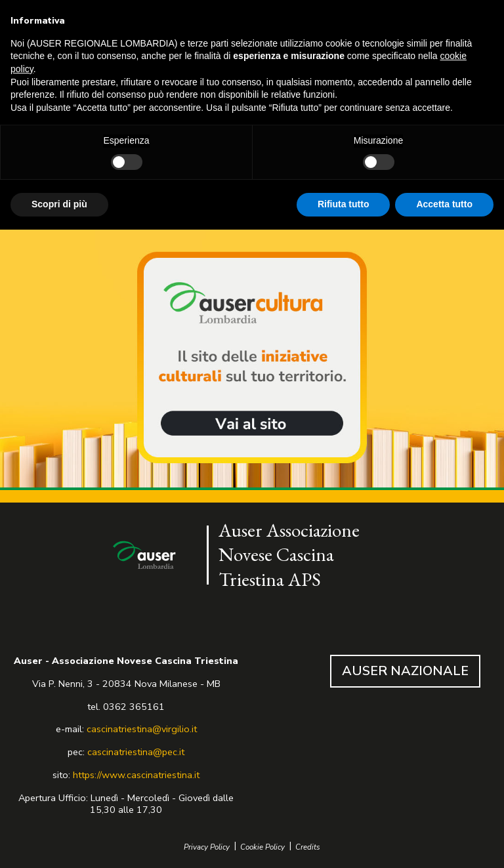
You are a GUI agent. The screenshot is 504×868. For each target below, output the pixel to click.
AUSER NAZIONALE (405, 671)
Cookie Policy (262, 847)
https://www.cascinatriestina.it (136, 775)
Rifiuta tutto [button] (344, 204)
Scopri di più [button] (59, 204)
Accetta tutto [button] (444, 204)
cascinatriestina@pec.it (136, 752)
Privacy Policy (207, 847)
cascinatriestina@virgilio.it (142, 729)
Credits (308, 847)
